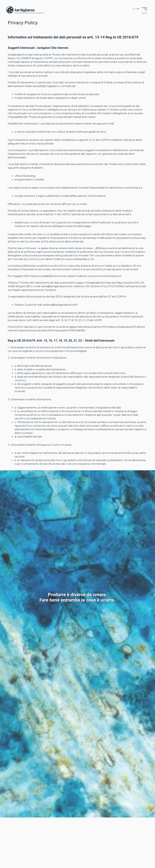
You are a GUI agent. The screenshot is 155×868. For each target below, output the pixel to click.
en (134, 9)
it (138, 9)
